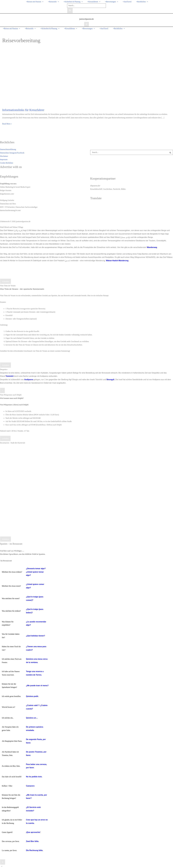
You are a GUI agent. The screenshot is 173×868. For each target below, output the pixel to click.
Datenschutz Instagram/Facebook (12, 153)
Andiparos (29, 380)
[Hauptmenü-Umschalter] (86, 24)
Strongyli (110, 380)
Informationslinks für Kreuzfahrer (23, 110)
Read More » (7, 124)
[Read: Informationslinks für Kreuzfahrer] (60, 78)
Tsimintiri (10, 376)
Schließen (6, 281)
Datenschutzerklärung (8, 149)
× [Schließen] (2, 391)
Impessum (4, 159)
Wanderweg (152, 247)
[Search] (70, 11)
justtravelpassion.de (86, 19)
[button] (42, 2)
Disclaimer (4, 156)
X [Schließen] (3, 862)
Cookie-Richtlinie (7, 163)
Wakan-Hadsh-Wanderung (117, 261)
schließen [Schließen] (5, 439)
